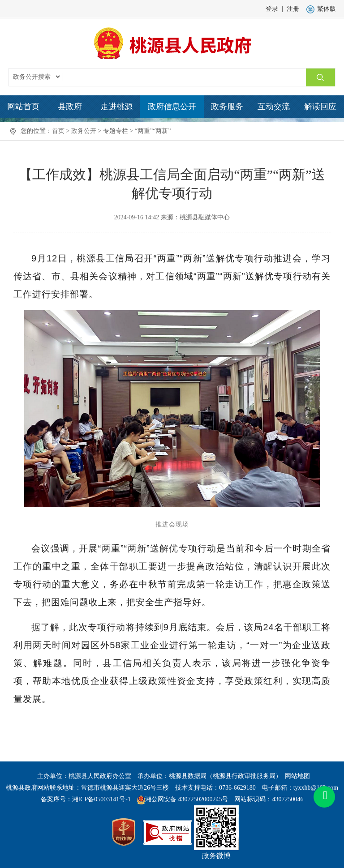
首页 (58, 131)
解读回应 (320, 107)
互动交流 (274, 107)
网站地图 (297, 776)
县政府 (70, 107)
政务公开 (84, 131)
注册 (293, 9)
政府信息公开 (172, 107)
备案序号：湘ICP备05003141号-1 (86, 799)
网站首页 (23, 107)
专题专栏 (116, 131)
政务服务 (227, 107)
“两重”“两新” (153, 131)
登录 (272, 9)
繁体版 (321, 9)
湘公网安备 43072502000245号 (187, 799)
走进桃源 (116, 107)
